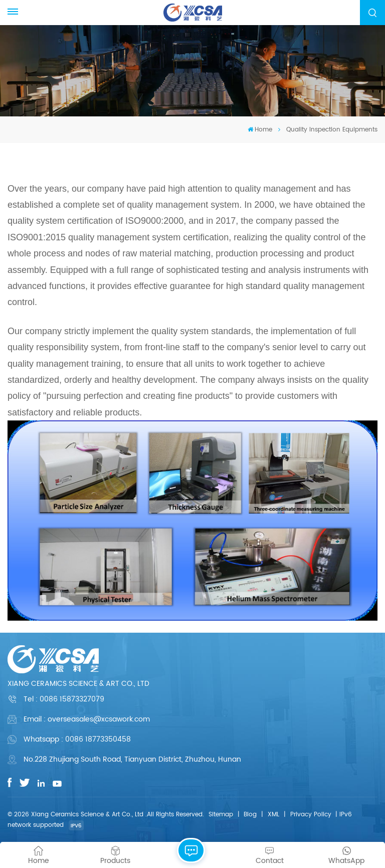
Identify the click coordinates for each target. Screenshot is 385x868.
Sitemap (221, 815)
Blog (250, 815)
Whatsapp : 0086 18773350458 (77, 739)
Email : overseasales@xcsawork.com (87, 719)
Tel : (64, 699)
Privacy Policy (311, 815)
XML (273, 815)
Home (260, 130)
